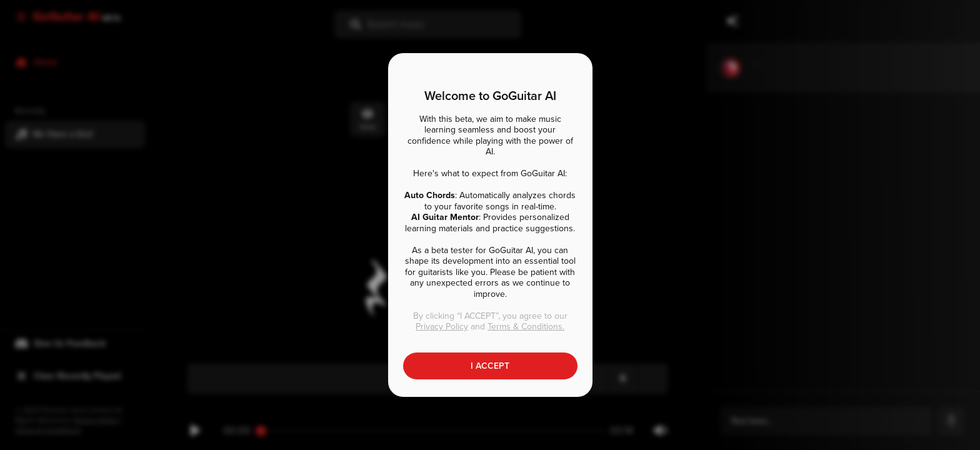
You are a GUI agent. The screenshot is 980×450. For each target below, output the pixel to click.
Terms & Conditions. (526, 327)
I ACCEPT (490, 366)
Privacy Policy (442, 327)
